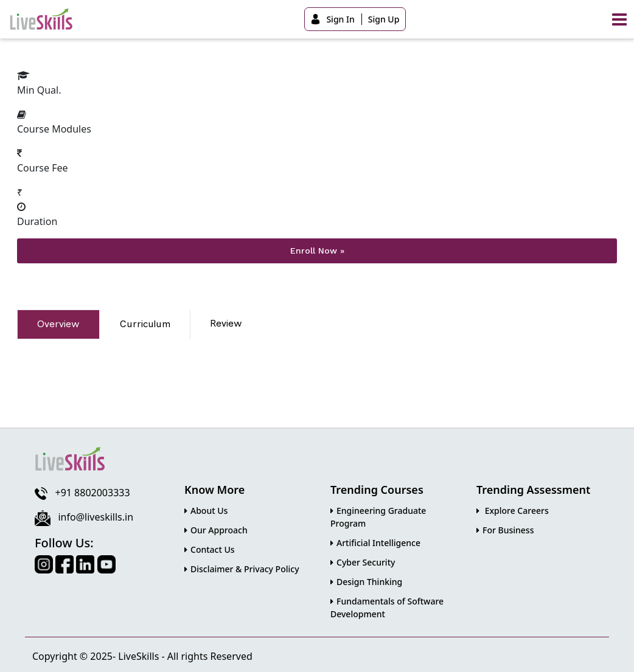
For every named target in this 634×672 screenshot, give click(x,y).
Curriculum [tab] (145, 324)
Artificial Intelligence (375, 542)
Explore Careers (513, 510)
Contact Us (210, 549)
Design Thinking (366, 581)
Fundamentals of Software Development (387, 607)
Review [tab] (226, 323)
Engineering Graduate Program (378, 516)
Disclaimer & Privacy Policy (242, 568)
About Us (206, 510)
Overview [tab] (58, 324)
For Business (505, 529)
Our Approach (216, 529)
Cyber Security (363, 562)
